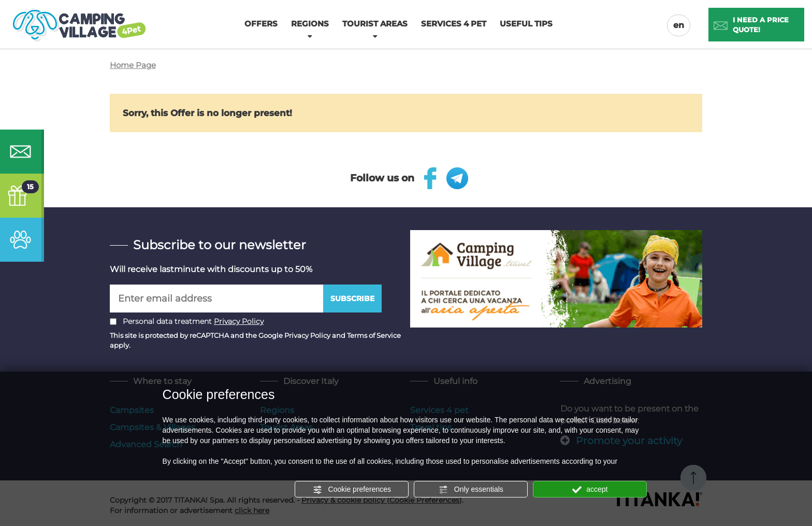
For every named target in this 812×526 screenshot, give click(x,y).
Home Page (133, 65)
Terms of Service (374, 335)
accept (590, 490)
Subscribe (352, 298)
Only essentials (471, 490)
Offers (261, 24)
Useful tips (526, 24)
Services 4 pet (454, 24)
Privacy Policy (239, 321)
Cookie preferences (352, 490)
